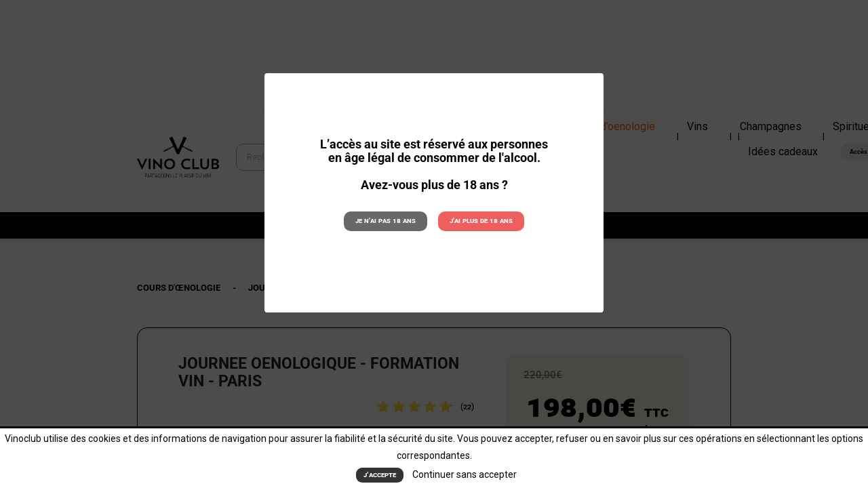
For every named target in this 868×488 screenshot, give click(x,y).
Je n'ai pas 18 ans (386, 221)
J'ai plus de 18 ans (481, 221)
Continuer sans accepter (465, 474)
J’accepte (380, 475)
